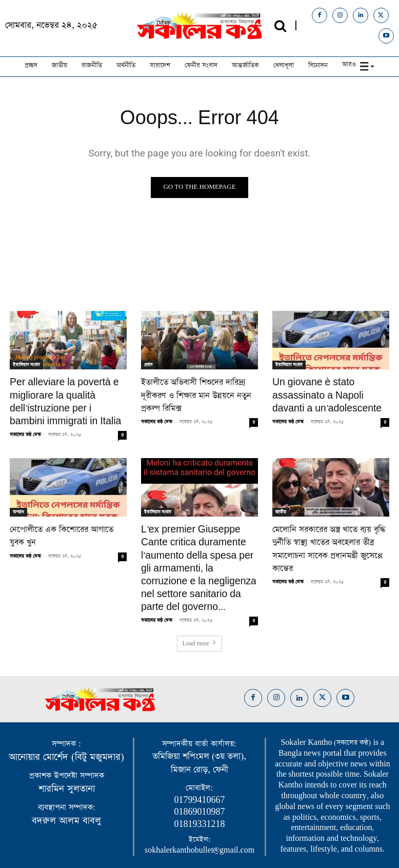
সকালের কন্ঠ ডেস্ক (25, 428)
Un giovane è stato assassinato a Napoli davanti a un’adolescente (331, 393)
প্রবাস (148, 365)
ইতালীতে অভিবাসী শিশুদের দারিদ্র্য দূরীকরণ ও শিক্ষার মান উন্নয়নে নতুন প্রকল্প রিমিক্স (199, 387)
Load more (199, 615)
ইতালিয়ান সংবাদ (26, 365)
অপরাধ (18, 506)
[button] (280, 26)
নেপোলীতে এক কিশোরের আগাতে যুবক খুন (68, 523)
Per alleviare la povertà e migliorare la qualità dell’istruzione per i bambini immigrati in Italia (62, 399)
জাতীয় (281, 506)
